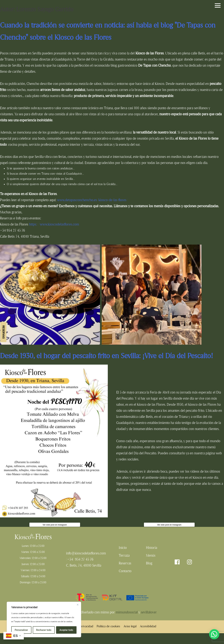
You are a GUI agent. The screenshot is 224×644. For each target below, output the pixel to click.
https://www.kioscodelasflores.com (54, 224)
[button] (214, 634)
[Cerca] (78, 605)
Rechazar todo (44, 630)
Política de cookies (108, 626)
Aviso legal (130, 626)
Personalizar (21, 630)
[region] (44, 619)
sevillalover (149, 612)
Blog (149, 563)
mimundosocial (127, 612)
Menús (151, 555)
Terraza (124, 555)
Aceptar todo (66, 630)
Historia (152, 548)
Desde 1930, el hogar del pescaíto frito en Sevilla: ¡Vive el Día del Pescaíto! (107, 356)
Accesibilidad (148, 626)
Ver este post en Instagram (55, 525)
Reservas (3, 332)
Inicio (123, 548)
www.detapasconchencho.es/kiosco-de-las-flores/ (92, 200)
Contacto (125, 571)
